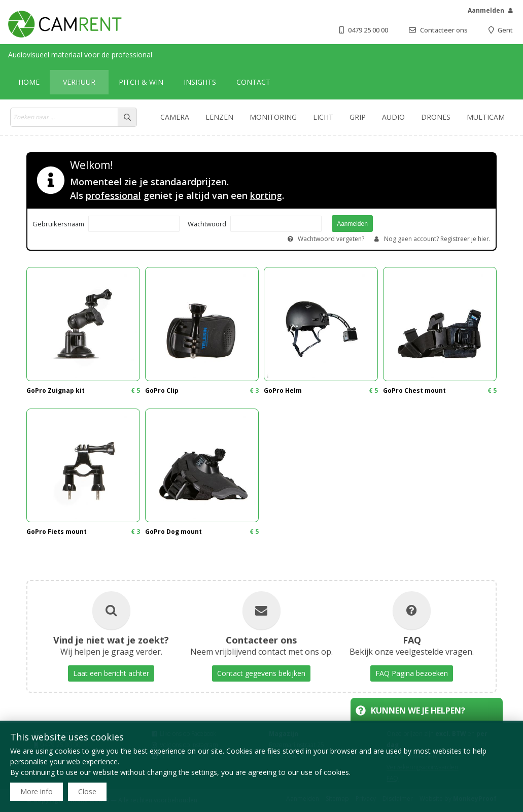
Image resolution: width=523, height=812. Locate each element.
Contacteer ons (444, 30)
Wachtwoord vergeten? (331, 239)
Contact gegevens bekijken (261, 673)
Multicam (486, 117)
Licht (323, 117)
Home (29, 82)
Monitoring (273, 117)
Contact (253, 82)
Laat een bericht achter (111, 673)
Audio (393, 117)
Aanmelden (486, 10)
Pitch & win (141, 82)
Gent (505, 30)
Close (87, 791)
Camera (175, 117)
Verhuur (79, 82)
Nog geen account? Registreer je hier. (437, 239)
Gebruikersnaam (58, 224)
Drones (436, 117)
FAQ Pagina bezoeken (412, 673)
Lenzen (219, 117)
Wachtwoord (207, 224)
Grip (358, 117)
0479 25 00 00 (368, 30)
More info (37, 791)
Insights (200, 82)
